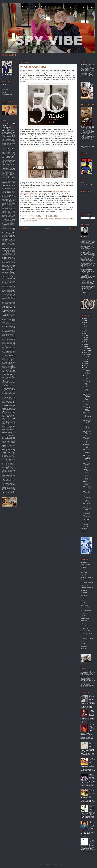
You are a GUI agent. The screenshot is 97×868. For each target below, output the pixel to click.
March (85, 368)
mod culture (12, 346)
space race (13, 429)
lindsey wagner (12, 314)
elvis (12, 227)
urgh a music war (12, 470)
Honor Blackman (11, 131)
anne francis (5, 146)
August (85, 357)
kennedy (11, 302)
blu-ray (12, 163)
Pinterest (85, 148)
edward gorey (13, 223)
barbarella (13, 155)
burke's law (8, 172)
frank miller (4, 241)
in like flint (11, 270)
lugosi (3, 321)
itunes (10, 275)
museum (9, 355)
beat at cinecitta (10, 159)
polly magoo (5, 390)
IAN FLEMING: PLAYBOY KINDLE (87, 421)
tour (15, 466)
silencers (4, 425)
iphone (3, 272)
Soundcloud (5, 89)
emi (15, 227)
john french (13, 292)
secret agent (11, 418)
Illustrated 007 (84, 590)
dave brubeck (5, 199)
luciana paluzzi (8, 319)
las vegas (7, 309)
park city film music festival (10, 373)
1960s (30, 219)
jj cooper (14, 289)
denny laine (13, 208)
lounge (3, 319)
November (86, 350)
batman (14, 156)
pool (10, 390)
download (4, 217)
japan (14, 281)
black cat (14, 162)
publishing (9, 394)
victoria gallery (9, 475)
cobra (14, 184)
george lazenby (11, 250)
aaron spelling (5, 138)
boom (12, 164)
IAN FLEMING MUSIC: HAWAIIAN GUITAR (87, 452)
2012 (84, 524)
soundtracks (8, 428)
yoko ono (4, 490)
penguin (14, 377)
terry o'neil (13, 449)
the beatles (12, 452)
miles (5, 344)
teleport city (10, 448)
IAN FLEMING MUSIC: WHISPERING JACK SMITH (87, 458)
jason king (5, 282)
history (14, 264)
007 (26, 219)
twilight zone (8, 469)
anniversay (13, 146)
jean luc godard (10, 284)
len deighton (5, 310)
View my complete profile (87, 294)
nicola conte (12, 361)
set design (10, 421)
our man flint (10, 369)
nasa (3, 358)
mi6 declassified (6, 338)
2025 (84, 320)
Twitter (92, 147)
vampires (12, 471)
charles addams (9, 180)
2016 (84, 340)
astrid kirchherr (5, 150)
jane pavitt (10, 281)
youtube (11, 491)
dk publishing (7, 214)
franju (14, 239)
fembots (6, 235)
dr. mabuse (4, 219)
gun (10, 260)
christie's (14, 181)
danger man (9, 197)
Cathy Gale (5, 127)
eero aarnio (11, 224)
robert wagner (9, 408)
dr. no (10, 219)
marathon (11, 326)
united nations (5, 470)
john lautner (5, 293)
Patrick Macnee (9, 135)
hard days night (9, 261)
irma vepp (7, 272)
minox (14, 343)
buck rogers (12, 171)
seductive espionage (7, 420)
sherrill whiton (9, 424)
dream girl (4, 220)
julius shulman (5, 298)
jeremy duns (12, 286)
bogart (9, 164)
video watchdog (8, 477)
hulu (3, 268)
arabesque (4, 148)
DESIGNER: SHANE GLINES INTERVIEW (92, 727)
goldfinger (4, 258)
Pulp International (85, 618)
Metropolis (13, 134)
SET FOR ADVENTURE (86, 185)
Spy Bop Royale (85, 626)
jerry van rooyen (12, 288)
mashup (14, 332)
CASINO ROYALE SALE (86, 483)
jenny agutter (5, 286)
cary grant (8, 176)
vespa (7, 474)
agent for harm (11, 141)
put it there (13, 394)
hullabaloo (13, 266)
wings (8, 487)
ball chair (8, 155)
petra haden (13, 384)
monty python (5, 350)
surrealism (13, 444)
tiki (15, 463)
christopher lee (6, 183)
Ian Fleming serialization (64, 195)
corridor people (11, 191)
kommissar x (13, 305)
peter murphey (9, 383)
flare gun (14, 238)
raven (7, 396)
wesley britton (12, 482)
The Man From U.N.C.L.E (87, 639)
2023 (84, 325)
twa (15, 467)
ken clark (7, 302)
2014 (84, 344)
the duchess (12, 454)
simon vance (9, 425)
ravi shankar (12, 396)
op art (11, 366)
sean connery (7, 417)
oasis (14, 362)
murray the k (4, 356)
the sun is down (10, 459)
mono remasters (12, 349)
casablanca (13, 176)
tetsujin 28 (4, 451)
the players (9, 457)
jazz (5, 284)
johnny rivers (13, 296)
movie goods (9, 353)
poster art (11, 391)
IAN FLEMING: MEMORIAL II (87, 488)
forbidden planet (9, 239)
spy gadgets (9, 434)
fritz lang (13, 243)
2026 (84, 318)
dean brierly (10, 207)
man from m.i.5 (12, 322)
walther (7, 481)
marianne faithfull (8, 328)
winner (11, 487)
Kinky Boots (12, 132)
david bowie (9, 202)
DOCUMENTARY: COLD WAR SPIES (87, 382)
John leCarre (84, 603)
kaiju (9, 300)
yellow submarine (11, 488)
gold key (14, 257)
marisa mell (13, 329)
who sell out (6, 485)
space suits (4, 431)
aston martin (12, 148)
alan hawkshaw (8, 142)
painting (11, 372)
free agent (8, 243)
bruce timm (13, 170)
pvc (2, 395)
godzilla (9, 257)
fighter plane (11, 237)
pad (7, 372)
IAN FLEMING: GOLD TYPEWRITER (87, 433)
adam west (6, 139)
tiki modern (4, 465)
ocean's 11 (4, 364)
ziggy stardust (11, 492)
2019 (84, 333)
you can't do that (10, 490)
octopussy (11, 364)
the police (13, 457)
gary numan (9, 246)
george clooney (6, 249)
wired (14, 487)
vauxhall (10, 473)
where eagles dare (6, 483)
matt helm (7, 333)
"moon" (3, 124)
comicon (3, 190)
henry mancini (12, 262)
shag (14, 421)
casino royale (5, 177)
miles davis (9, 343)
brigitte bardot (5, 168)
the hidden (10, 455)
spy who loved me (7, 437)
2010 (84, 529)
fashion (10, 234)
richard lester (12, 403)
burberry (3, 172)
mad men (7, 321)
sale (3, 415)
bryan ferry (5, 171)
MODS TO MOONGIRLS (92, 697)
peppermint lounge (5, 379)
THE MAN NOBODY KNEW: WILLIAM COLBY (86, 389)
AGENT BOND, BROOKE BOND (86, 427)
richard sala (5, 404)
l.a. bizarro (13, 306)
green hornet (12, 259)
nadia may (4, 357)
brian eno (13, 167)
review (10, 400)
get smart (13, 253)
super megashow (11, 443)
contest (9, 190)
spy (30, 221)
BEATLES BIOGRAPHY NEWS (87, 509)
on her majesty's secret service (9, 366)
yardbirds (4, 488)
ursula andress (6, 471)
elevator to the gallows (11, 226)
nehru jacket (9, 358)
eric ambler (5, 230)
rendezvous (4, 400)
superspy (4, 444)
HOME (82, 182)
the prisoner (5, 458)
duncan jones (9, 220)
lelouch (14, 309)
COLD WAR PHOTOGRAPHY (87, 403)
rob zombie (11, 406)
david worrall (13, 204)
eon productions (12, 228)
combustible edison (6, 187)
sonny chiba (9, 426)
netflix (14, 358)
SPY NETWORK (87, 516)
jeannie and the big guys (10, 285)
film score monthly (8, 238)
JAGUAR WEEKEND (87, 513)
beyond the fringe (10, 160)
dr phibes (8, 218)
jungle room (10, 298)
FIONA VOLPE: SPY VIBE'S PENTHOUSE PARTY (92, 824)
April (85, 365)
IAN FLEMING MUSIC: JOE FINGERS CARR (87, 440)
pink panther (9, 387)
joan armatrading (5, 290)
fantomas (13, 232)
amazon (35, 219)
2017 (84, 338)
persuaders (6, 380)
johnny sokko (5, 297)
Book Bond (83, 567)
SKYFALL (29, 197)
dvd (13, 220)
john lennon (5, 294)
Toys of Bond (84, 646)
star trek (7, 439)
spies (27, 221)
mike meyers (9, 342)
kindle (67, 219)
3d (8, 126)
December (86, 348)
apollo (9, 147)
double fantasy (12, 215)
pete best (11, 380)
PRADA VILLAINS (91, 711)
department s (5, 210)
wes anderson (5, 482)
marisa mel (7, 329)
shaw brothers (6, 422)
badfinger (9, 154)
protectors (4, 394)
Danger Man (84, 572)
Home (48, 228)
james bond (62, 219)
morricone (10, 351)
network (4, 359)
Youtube (4, 92)
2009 (84, 531)
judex (14, 297)
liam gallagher (12, 312)
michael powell (8, 339)
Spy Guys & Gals (85, 628)
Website (4, 84)
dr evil (7, 217)
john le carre (12, 293)
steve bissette (12, 439)
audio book (9, 151)
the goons (4, 455)
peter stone (8, 384)
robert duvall (8, 407)
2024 (84, 322)
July (85, 359)
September (86, 355)
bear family (4, 159)
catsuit (7, 179)
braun (7, 167)
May (85, 363)
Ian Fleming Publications (87, 588)
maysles (6, 336)
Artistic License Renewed (87, 565)
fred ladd (10, 242)
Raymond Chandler (6, 137)
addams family (12, 139)
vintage (6, 478)
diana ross (10, 213)
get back (8, 253)
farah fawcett (4, 234)
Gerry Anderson (84, 585)
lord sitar (7, 317)
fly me (3, 239)
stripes (3, 441)
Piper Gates (39, 204)
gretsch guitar (5, 260)
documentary (5, 215)
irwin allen (12, 272)
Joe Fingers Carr (39, 193)
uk (15, 469)
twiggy (3, 469)
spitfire (14, 432)
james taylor (8, 280)
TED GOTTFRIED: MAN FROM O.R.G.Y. (87, 499)
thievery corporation (11, 462)
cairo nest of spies (12, 174)
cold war (8, 185)
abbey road (11, 138)
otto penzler (13, 368)
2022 (84, 327)
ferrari (9, 235)
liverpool (4, 315)
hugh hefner (41, 219)
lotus (8, 318)
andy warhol (12, 144)
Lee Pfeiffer (5, 134)
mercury (8, 337)
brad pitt (3, 167)
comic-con (13, 189)
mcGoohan (10, 336)
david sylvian (7, 204)
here (24, 81)
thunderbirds (11, 463)
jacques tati (8, 276)
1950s (14, 124)
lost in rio (12, 317)
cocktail (3, 185)
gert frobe (4, 253)
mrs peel (13, 354)
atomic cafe (13, 150)
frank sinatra (12, 241)
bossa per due (13, 166)
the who (12, 461)
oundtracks (4, 369)
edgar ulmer (7, 223)
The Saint (83, 644)
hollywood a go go (7, 265)
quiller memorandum (10, 395)
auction (3, 151)
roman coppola (5, 412)
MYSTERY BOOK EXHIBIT (86, 446)
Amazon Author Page (7, 95)
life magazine (12, 313)
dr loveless (12, 217)
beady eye (13, 158)
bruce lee (8, 170)
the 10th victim (10, 451)
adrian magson (5, 141)
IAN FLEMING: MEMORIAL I (87, 493)
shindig (14, 424)
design (4, 211)
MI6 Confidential (85, 608)
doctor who (13, 214)
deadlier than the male (10, 206)
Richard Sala (84, 621)
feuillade (13, 235)
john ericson (7, 292)
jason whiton (12, 282)
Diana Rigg (6, 129)
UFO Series (83, 649)
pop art (13, 389)
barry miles (9, 156)
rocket (7, 410)
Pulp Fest (83, 616)
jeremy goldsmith (5, 288)
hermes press (6, 264)
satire (14, 415)
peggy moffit (8, 377)
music (14, 355)
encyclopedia (4, 228)
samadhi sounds (9, 415)
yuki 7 (6, 492)
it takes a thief (9, 273)
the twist (8, 461)
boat (6, 164)
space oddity (7, 429)
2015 (84, 342)
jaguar (14, 276)
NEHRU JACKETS (91, 775)
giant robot (4, 255)
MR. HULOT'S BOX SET (91, 744)
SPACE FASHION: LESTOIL (87, 471)
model (3, 347)
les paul (11, 310)
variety (7, 473)
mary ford (11, 330)
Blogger (60, 864)
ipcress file (13, 271)
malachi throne (5, 322)
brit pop (11, 168)
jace (12, 275)
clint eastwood (9, 184)
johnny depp (6, 296)
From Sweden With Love (87, 582)
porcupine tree (5, 391)
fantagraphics (5, 232)
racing (3, 396)
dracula (14, 219)
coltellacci (14, 185)
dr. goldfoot (13, 218)
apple (14, 147)
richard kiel (4, 403)
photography (5, 385)
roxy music (13, 412)
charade (4, 180)
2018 (84, 335)
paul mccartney (8, 376)
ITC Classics (84, 593)
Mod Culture (84, 613)
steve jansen (4, 440)
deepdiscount (8, 208)
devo (6, 213)
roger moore (5, 411)
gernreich (4, 252)
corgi (14, 190)
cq (12, 193)
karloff (8, 301)
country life (4, 193)
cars (5, 176)
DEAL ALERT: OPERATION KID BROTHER (87, 409)
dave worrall (9, 201)
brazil (10, 167)
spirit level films (9, 432)
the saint (11, 458)
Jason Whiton (86, 236)
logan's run (10, 316)
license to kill (5, 313)
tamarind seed (12, 447)
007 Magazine (84, 562)
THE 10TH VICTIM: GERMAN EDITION (91, 807)
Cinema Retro (12, 127)
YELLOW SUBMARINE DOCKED (92, 760)
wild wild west (12, 484)
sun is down (8, 441)
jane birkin (13, 280)
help (7, 262)
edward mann (5, 224)
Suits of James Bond (86, 631)
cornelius (4, 191)
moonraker (4, 351)
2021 (84, 329)
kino (11, 304)
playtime (14, 388)
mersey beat (13, 337)
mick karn (7, 341)
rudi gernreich (12, 414)
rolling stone (13, 411)
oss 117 (8, 368)
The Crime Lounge (85, 636)
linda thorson (5, 314)
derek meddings (12, 210)
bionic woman (8, 161)
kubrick (3, 306)
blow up (7, 163)
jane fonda (4, 281)
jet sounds (4, 289)
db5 (3, 206)
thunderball (4, 463)
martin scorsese (5, 330)
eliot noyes (9, 227)
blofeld (3, 163)
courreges (9, 193)
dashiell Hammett (11, 198)
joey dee (11, 290)
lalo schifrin (7, 308)
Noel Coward (56, 191)
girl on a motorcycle (10, 256)
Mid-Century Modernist (86, 610)
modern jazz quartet (11, 347)
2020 (84, 331)
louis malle (13, 318)
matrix (3, 333)
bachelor (4, 154)
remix (14, 399)
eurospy (13, 230)
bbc (10, 158)
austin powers (11, 152)
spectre (9, 431)
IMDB (3, 87)
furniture (4, 246)
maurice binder (10, 334)
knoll (8, 305)
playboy (23, 221)
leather (10, 309)
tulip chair (10, 467)
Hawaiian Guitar (29, 193)
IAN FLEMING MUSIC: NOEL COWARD (87, 465)
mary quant (8, 332)
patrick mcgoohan (7, 374)
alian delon (10, 143)
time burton (10, 465)
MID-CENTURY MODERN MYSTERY (87, 372)
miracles (3, 345)
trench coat (4, 467)
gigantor (10, 255)
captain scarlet (10, 175)
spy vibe (34, 221)
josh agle (10, 297)
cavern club (12, 179)
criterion (9, 195)
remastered (9, 399)
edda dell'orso (7, 222)
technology (4, 448)
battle (8, 158)
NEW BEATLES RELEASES (92, 840)
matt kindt (11, 333)
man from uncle (6, 324)
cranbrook (10, 194)
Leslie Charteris (84, 605)
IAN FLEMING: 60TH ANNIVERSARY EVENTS (87, 397)
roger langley (12, 410)
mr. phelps (8, 354)
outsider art (9, 370)
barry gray (4, 156)
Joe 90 (82, 600)
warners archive (12, 481)
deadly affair (4, 207)
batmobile (4, 158)
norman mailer (5, 362)
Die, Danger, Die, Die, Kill (87, 577)
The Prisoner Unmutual (86, 641)
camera (3, 175)
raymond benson (6, 397)
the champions (5, 454)
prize (10, 392)
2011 (84, 527)
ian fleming (49, 219)
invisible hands (7, 271)
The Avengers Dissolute (86, 633)
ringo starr (5, 405)
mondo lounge (5, 349)
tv (13, 467)
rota (10, 412)
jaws (3, 284)
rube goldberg (5, 414)
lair (2, 308)
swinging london (7, 445)
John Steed (5, 132)
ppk (15, 391)
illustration (5, 270)
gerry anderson (11, 252)
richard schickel (12, 404)
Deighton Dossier (85, 575)
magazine (13, 321)
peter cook (10, 381)
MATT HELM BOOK (86, 504)
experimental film (9, 231)
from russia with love (9, 244)
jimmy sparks (9, 289)
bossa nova (7, 166)
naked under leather (11, 357)
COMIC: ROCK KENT (86, 377)
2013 (84, 346)
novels (72, 219)
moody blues (13, 350)
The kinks (13, 137)
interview (55, 219)
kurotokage (8, 306)
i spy (6, 268)
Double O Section (85, 580)
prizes (14, 392)
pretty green (5, 392)
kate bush (11, 301)
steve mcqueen (12, 440)
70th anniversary (12, 126)
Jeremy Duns (84, 598)
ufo (13, 469)
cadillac (6, 174)
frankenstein (4, 242)
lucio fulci (14, 319)
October (86, 352)
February (86, 520)
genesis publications (11, 247)
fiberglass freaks (5, 237)
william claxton (6, 486)
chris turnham (8, 181)
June (85, 361)
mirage (8, 345)
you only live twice (9, 490)
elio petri (4, 227)
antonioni (4, 147)
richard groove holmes (11, 401)
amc (7, 145)
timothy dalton (9, 466)
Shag (82, 623)
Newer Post (25, 228)
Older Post (72, 228)
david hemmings (9, 203)
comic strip (8, 189)
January (86, 522)
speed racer (13, 431)
